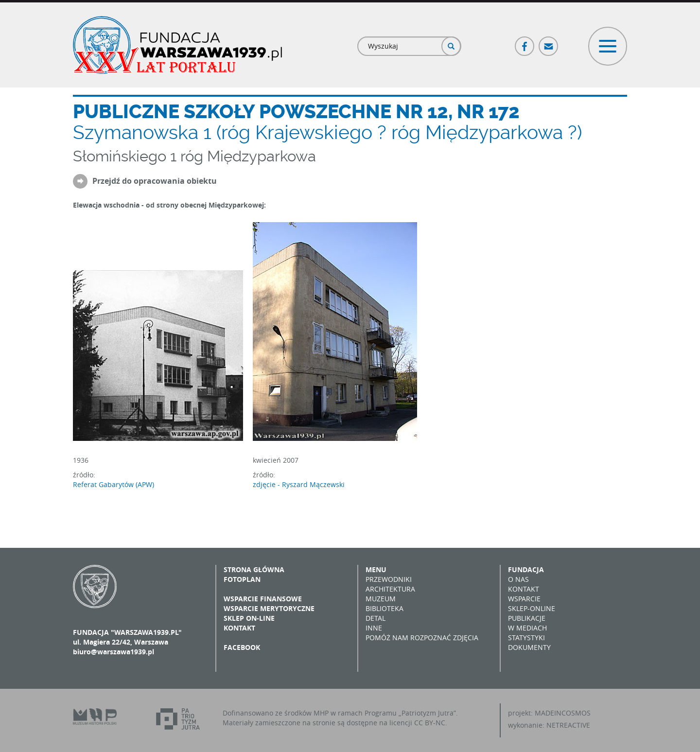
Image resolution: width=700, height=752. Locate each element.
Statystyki (526, 638)
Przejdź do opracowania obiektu (155, 181)
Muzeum (381, 599)
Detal (376, 618)
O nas (518, 579)
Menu (376, 569)
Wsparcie (524, 599)
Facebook (525, 42)
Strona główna (254, 569)
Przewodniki (389, 579)
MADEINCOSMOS (563, 713)
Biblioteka (385, 608)
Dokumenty (529, 647)
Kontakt (239, 628)
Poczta (549, 42)
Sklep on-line (249, 618)
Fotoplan (242, 579)
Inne (374, 628)
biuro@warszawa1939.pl (114, 652)
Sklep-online (532, 608)
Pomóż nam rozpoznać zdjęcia (422, 638)
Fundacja (526, 569)
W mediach (527, 628)
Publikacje (527, 618)
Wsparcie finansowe (263, 599)
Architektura (390, 589)
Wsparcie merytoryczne (269, 608)
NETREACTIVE (568, 725)
